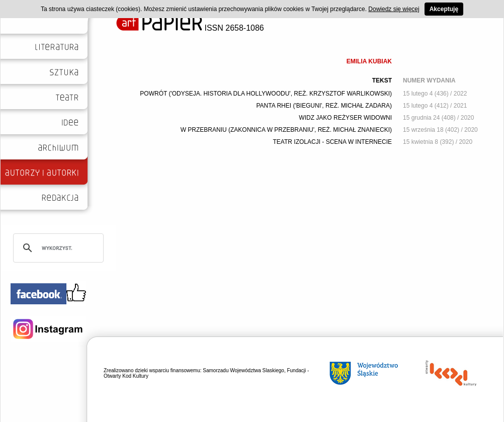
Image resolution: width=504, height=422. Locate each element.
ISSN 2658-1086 (190, 28)
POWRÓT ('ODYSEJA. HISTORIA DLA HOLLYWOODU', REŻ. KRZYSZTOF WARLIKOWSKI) (266, 94)
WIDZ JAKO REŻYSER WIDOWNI (345, 118)
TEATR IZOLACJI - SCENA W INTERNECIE (332, 142)
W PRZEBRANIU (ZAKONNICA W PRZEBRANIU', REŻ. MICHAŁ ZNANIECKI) (286, 130)
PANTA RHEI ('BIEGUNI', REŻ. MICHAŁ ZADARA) (324, 106)
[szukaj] (57, 248)
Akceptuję (444, 9)
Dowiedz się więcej (394, 9)
